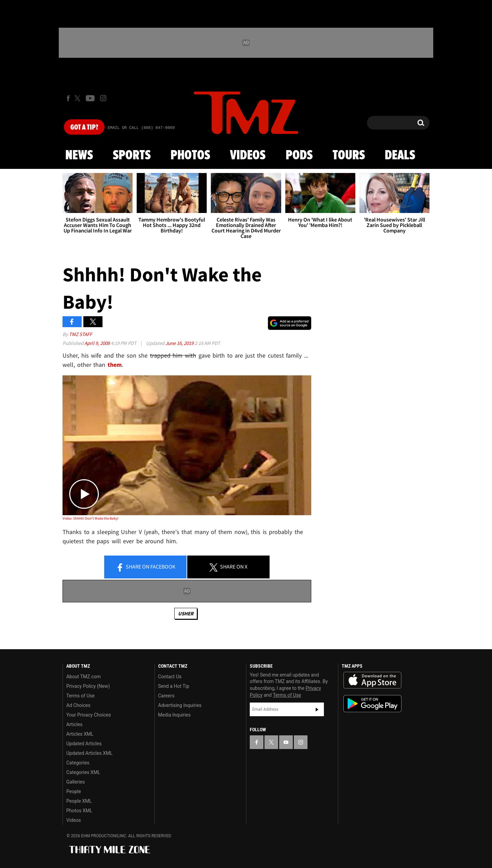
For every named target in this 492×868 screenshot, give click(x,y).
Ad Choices (78, 705)
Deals (400, 156)
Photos (190, 156)
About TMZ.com (84, 677)
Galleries (76, 782)
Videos (248, 156)
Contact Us (170, 677)
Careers (166, 696)
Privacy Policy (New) (88, 686)
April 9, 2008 (98, 343)
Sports (132, 156)
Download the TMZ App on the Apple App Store (372, 680)
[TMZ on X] (78, 98)
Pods (299, 156)
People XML (79, 801)
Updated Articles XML (89, 753)
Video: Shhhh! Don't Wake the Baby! (91, 518)
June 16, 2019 (180, 343)
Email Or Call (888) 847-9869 (141, 128)
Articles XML (80, 734)
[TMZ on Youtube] (90, 98)
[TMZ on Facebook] (68, 98)
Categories (78, 763)
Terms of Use (80, 696)
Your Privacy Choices (89, 715)
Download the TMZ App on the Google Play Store (372, 704)
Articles (74, 724)
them (115, 365)
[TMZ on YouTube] (286, 742)
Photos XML (79, 811)
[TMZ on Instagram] (103, 98)
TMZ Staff (80, 334)
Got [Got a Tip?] (84, 128)
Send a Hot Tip (174, 686)
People (74, 791)
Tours (349, 156)
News (79, 156)
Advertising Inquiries (180, 705)
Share (146, 567)
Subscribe (317, 709)
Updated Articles (84, 744)
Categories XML (83, 772)
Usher (186, 613)
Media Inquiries (174, 715)
